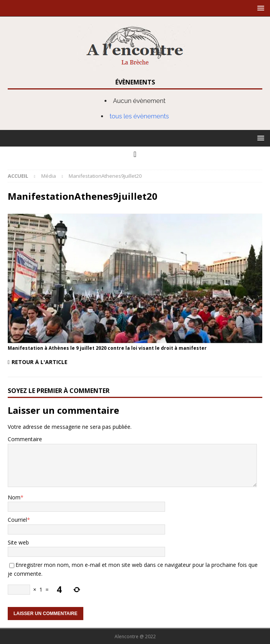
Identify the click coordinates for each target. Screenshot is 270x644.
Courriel (17, 520)
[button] (259, 8)
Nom (14, 497)
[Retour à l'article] (70, 362)
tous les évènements (139, 116)
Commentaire (25, 439)
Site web (18, 542)
